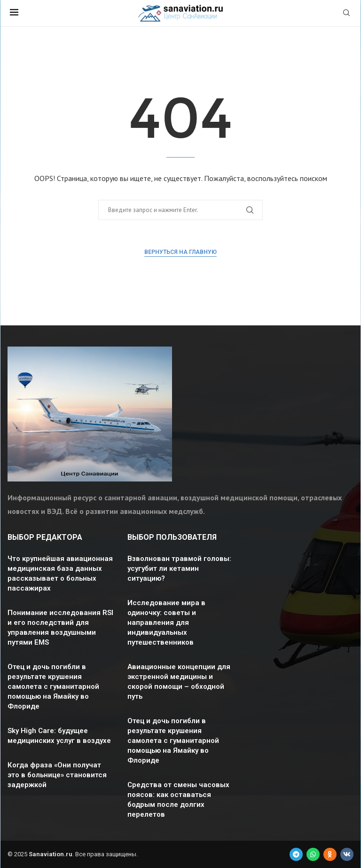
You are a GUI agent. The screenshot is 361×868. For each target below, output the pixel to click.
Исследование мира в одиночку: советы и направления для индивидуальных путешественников (166, 623)
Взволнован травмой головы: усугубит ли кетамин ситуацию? (179, 568)
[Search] (346, 14)
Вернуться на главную (180, 252)
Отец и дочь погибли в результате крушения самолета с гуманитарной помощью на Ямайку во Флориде (53, 687)
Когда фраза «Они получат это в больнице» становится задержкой (57, 775)
